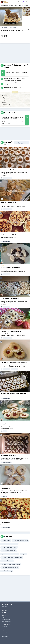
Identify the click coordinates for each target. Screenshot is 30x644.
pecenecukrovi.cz (7, 604)
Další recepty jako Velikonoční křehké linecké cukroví (20, 143)
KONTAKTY (4, 610)
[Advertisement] (15, 53)
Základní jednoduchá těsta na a (13, 424)
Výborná (10, 299)
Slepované (10, 268)
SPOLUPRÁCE (5, 633)
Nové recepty (4, 626)
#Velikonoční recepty (7, 178)
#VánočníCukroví (7, 369)
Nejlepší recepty (5, 628)
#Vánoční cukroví (7, 242)
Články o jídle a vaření (6, 621)
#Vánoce (5, 496)
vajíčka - (11, 331)
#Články (5, 431)
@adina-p (6, 37)
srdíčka (8, 456)
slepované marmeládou (14, 362)
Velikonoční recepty (10, 23)
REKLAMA (4, 616)
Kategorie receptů (5, 630)
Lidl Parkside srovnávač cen (7, 618)
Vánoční (9, 235)
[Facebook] (5, 613)
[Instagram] (2, 613)
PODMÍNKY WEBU (6, 624)
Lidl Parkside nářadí (6, 620)
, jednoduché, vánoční (13, 393)
